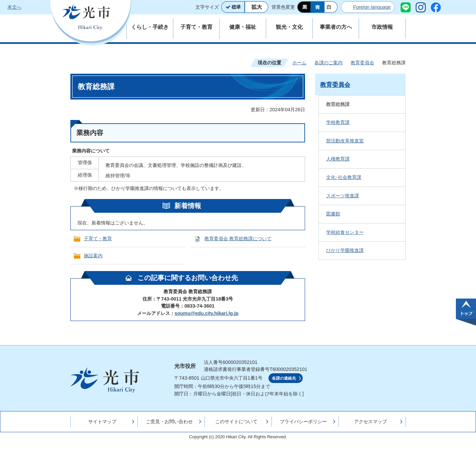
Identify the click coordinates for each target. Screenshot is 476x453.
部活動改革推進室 (345, 141)
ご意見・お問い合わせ (169, 422)
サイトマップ (102, 422)
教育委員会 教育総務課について (238, 239)
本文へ (14, 7)
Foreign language (372, 7)
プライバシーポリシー (303, 422)
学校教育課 (338, 122)
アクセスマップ (370, 422)
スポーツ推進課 (343, 196)
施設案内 (93, 256)
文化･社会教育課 (344, 177)
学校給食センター (345, 232)
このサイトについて (236, 422)
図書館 (333, 214)
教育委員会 (362, 63)
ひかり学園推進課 (345, 250)
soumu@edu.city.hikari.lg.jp (206, 313)
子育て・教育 (98, 239)
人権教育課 (338, 159)
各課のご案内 (329, 63)
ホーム (299, 63)
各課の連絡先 (284, 378)
